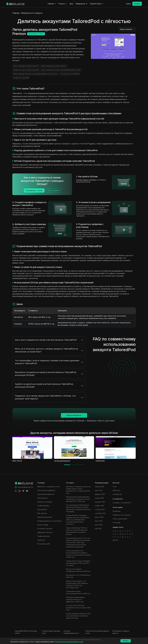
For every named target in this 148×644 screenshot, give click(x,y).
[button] (127, 29)
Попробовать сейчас (36, 34)
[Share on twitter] (16, 491)
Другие (115, 540)
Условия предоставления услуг (51, 632)
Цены (71, 4)
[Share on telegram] (23, 491)
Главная (16, 13)
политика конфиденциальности (71, 632)
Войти (129, 4)
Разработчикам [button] (97, 4)
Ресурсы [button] (63, 4)
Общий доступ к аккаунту (32, 13)
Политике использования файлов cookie (97, 632)
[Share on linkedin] (20, 491)
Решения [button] (52, 4)
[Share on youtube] (27, 491)
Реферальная (80, 4)
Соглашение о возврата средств (121, 632)
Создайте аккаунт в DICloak (86, 180)
